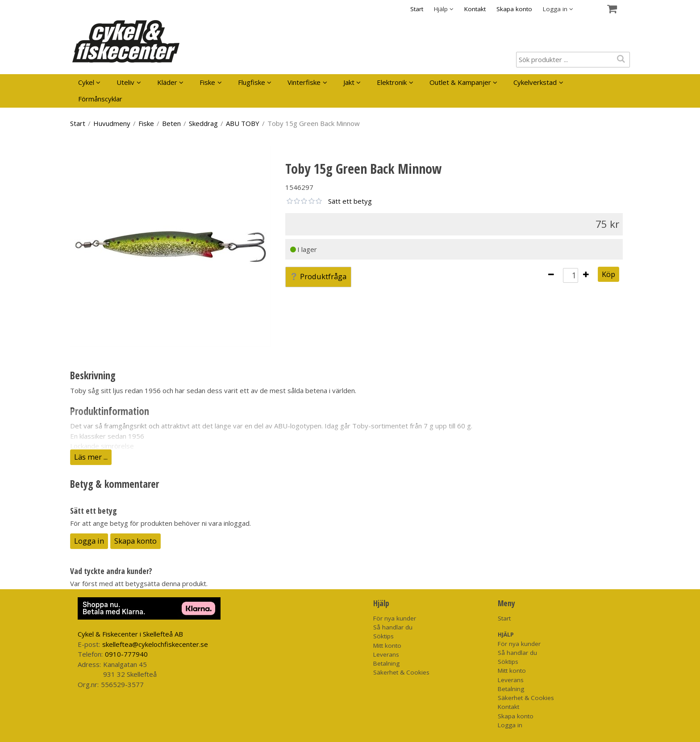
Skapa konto (514, 9)
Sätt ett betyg (350, 201)
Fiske (207, 82)
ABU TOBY (243, 123)
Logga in (89, 541)
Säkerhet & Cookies (401, 672)
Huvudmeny (112, 123)
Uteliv (125, 82)
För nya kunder (395, 618)
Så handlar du (393, 627)
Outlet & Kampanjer (460, 82)
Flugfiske (252, 82)
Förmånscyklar (100, 99)
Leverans (386, 654)
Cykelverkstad (535, 82)
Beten (171, 123)
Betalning (386, 663)
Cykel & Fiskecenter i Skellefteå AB (130, 634)
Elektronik (392, 82)
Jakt (349, 82)
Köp (608, 274)
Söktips (383, 636)
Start (417, 9)
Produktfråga (318, 276)
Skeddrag (203, 123)
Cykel (86, 82)
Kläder (167, 82)
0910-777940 (126, 654)
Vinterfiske (304, 82)
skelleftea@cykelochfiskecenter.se (155, 644)
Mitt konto (387, 646)
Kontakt (475, 9)
